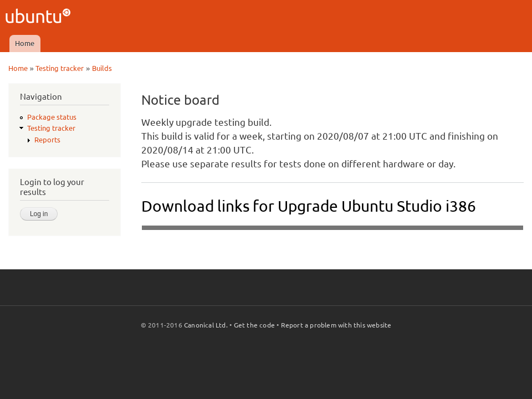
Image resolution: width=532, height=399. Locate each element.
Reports (47, 140)
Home (25, 43)
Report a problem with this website (336, 325)
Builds (102, 68)
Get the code (254, 325)
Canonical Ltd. (206, 325)
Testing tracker (60, 68)
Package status (52, 117)
